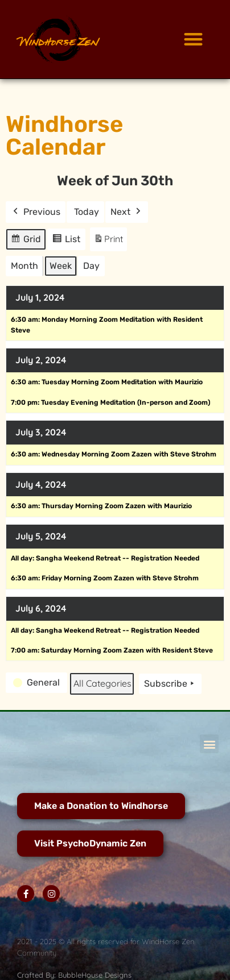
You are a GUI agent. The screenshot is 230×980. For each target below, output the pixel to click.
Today (87, 212)
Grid (26, 241)
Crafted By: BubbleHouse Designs (74, 975)
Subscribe (170, 684)
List (68, 241)
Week (61, 266)
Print (108, 241)
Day (91, 266)
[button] (193, 40)
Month (24, 266)
